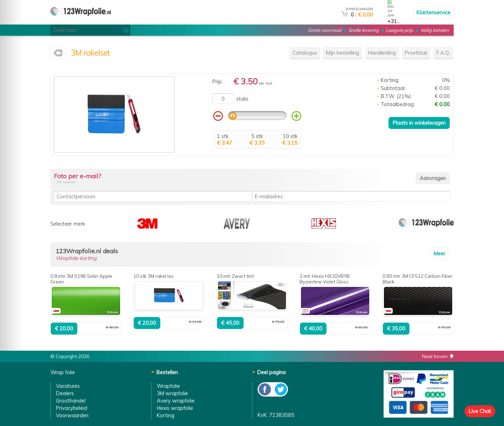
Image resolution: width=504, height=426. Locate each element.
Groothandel (71, 401)
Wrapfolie (168, 386)
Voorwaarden (72, 415)
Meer (439, 253)
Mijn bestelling (343, 53)
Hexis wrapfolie (175, 408)
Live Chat (480, 411)
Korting (166, 415)
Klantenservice (433, 12)
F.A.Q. (443, 53)
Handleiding (382, 53)
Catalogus (305, 53)
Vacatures (68, 386)
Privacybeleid (72, 408)
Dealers (65, 393)
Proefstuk (416, 53)
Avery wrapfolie (176, 401)
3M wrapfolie (172, 393)
